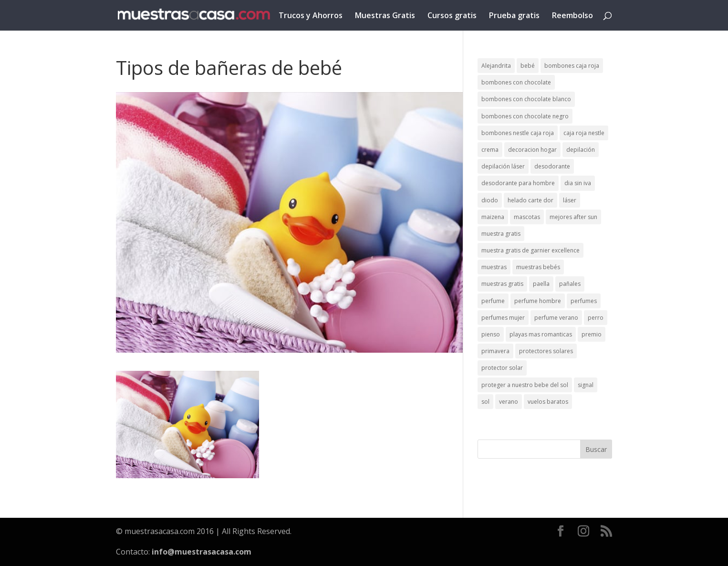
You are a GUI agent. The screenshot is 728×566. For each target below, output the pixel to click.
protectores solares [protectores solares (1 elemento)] (546, 351)
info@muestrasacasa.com (202, 552)
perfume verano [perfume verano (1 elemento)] (556, 318)
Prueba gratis (514, 16)
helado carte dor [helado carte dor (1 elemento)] (530, 200)
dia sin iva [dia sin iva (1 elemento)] (578, 183)
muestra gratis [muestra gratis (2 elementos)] (501, 234)
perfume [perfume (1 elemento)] (493, 301)
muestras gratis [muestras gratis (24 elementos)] (502, 284)
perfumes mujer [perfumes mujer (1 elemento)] (503, 318)
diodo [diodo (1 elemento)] (490, 200)
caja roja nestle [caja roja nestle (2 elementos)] (584, 133)
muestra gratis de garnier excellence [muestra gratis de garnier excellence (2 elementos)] (530, 250)
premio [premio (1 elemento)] (592, 334)
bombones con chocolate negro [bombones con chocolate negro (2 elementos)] (525, 116)
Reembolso (572, 16)
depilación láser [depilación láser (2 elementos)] (503, 166)
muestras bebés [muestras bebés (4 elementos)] (538, 267)
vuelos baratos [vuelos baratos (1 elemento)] (548, 402)
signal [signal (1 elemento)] (586, 385)
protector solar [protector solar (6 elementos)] (502, 368)
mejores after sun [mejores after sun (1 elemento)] (573, 217)
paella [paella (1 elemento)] (541, 284)
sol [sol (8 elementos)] (485, 402)
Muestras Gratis (385, 16)
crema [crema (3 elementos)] (490, 150)
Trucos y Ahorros (311, 16)
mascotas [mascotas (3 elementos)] (527, 217)
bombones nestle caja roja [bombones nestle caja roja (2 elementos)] (518, 133)
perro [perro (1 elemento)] (596, 318)
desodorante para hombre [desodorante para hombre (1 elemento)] (518, 183)
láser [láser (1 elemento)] (570, 200)
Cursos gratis (452, 16)
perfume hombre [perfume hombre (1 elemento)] (538, 301)
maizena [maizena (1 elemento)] (493, 217)
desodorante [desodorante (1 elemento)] (552, 166)
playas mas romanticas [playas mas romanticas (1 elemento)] (541, 334)
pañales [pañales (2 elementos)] (570, 284)
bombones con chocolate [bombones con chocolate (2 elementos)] (516, 82)
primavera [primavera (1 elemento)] (495, 351)
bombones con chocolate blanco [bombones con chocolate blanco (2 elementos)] (526, 99)
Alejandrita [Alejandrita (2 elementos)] (496, 66)
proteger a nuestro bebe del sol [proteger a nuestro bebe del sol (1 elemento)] (525, 385)
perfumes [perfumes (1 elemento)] (584, 301)
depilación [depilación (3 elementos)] (581, 150)
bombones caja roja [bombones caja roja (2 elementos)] (572, 66)
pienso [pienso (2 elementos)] (491, 334)
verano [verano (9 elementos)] (509, 402)
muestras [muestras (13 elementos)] (494, 267)
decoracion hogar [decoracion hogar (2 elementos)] (532, 150)
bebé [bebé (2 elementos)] (528, 66)
